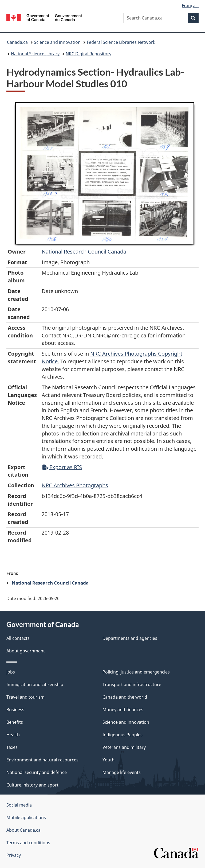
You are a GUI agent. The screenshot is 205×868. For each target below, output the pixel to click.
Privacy (14, 855)
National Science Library (35, 54)
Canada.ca (17, 42)
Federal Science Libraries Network (121, 42)
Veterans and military (124, 747)
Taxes (12, 747)
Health (13, 735)
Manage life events (122, 772)
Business (15, 710)
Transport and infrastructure (132, 684)
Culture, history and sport (32, 785)
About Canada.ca (23, 830)
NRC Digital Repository (88, 54)
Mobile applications (26, 818)
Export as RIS (62, 467)
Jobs (11, 672)
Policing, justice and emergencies (136, 672)
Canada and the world (125, 697)
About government (26, 651)
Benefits (15, 722)
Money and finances (123, 710)
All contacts (18, 638)
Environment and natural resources (42, 760)
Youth (109, 760)
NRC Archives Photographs (75, 485)
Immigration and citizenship (35, 684)
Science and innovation (57, 42)
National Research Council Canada (84, 252)
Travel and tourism (25, 697)
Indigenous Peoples (123, 735)
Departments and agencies (130, 638)
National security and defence (37, 772)
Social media (19, 805)
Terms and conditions (28, 843)
